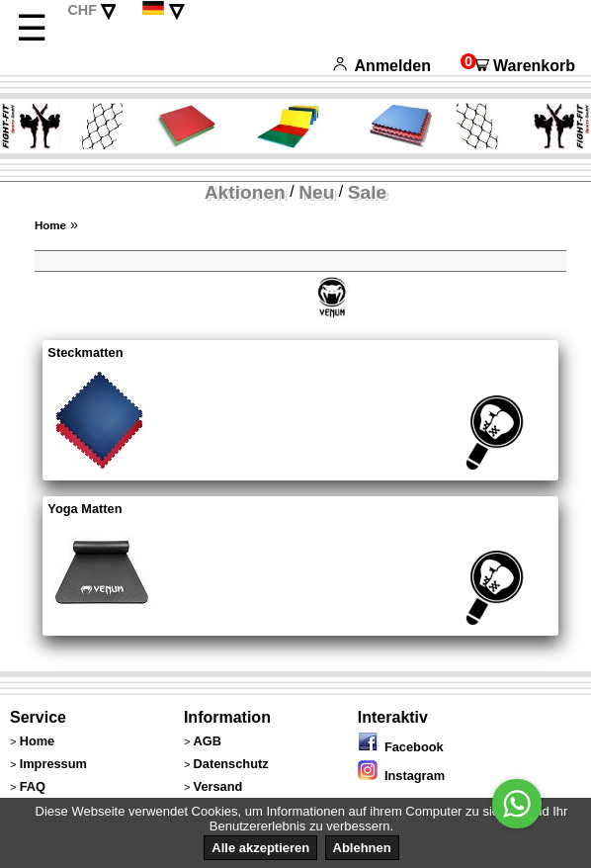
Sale (367, 192)
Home (50, 225)
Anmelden (382, 66)
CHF (82, 10)
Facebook (401, 747)
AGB (208, 741)
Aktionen (245, 192)
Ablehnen (362, 848)
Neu (316, 192)
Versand (218, 786)
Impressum (53, 764)
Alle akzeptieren (260, 848)
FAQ (33, 786)
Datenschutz (231, 764)
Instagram (401, 776)
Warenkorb (518, 66)
